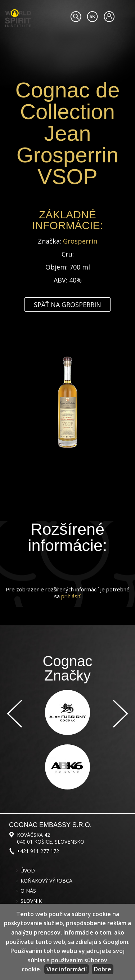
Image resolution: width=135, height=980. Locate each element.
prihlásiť (71, 596)
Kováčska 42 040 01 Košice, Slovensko (51, 838)
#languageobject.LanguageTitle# (92, 17)
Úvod (28, 871)
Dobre (103, 969)
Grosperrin (80, 241)
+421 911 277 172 (38, 851)
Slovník (31, 901)
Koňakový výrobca (46, 881)
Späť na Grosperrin (67, 305)
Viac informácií (67, 969)
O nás (28, 891)
